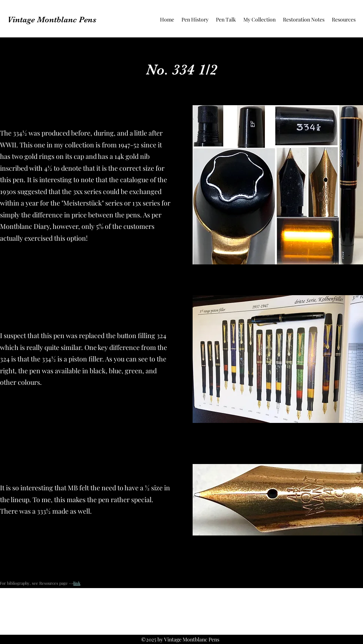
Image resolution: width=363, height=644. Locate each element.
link (77, 583)
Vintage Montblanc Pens (52, 19)
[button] (195, 20)
